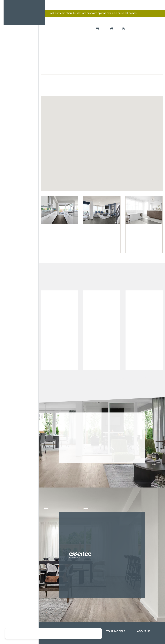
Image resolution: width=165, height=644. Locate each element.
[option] (60, 408)
